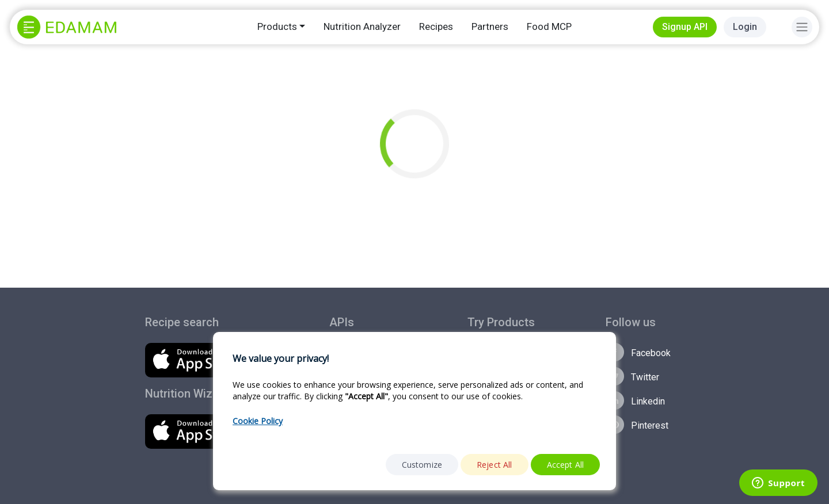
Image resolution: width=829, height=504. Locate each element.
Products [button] (277, 26)
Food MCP (549, 26)
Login (745, 27)
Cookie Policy (258, 421)
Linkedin (635, 400)
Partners (490, 26)
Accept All (566, 465)
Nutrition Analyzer (362, 26)
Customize (422, 465)
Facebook (638, 352)
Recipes (436, 26)
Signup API (685, 27)
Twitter (632, 376)
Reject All (495, 465)
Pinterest (637, 425)
